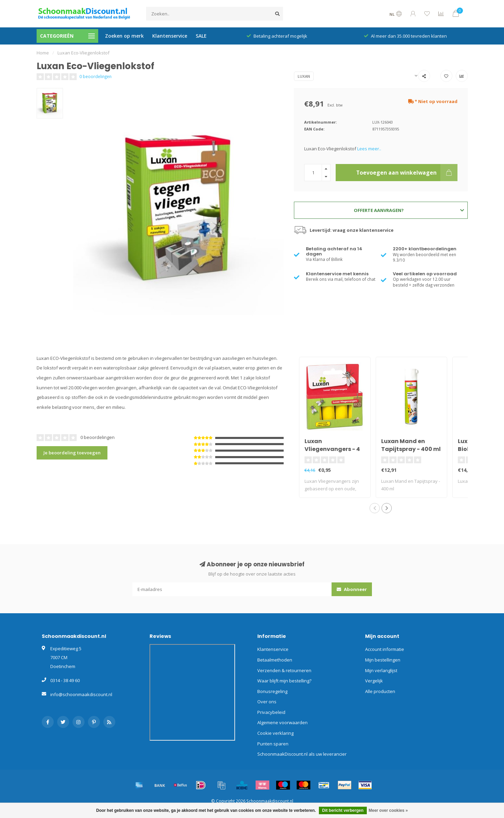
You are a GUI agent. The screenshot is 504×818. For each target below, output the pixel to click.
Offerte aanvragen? (409, 210)
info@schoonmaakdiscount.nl (81, 694)
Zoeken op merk (124, 36)
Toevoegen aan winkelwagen (407, 173)
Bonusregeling (272, 691)
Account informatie (385, 649)
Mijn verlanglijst (381, 670)
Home (43, 53)
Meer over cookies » (388, 810)
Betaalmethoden (275, 660)
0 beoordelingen (95, 76)
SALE (201, 36)
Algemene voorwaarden (282, 722)
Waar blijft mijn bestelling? (284, 681)
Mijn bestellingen (383, 660)
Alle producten (380, 691)
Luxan (304, 76)
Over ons (267, 702)
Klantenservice (170, 36)
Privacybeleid (271, 712)
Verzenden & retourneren (284, 670)
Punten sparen (273, 744)
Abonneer (352, 589)
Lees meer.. (369, 149)
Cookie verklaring (275, 733)
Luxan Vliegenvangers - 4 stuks (332, 449)
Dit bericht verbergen (343, 810)
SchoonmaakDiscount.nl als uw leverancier (302, 754)
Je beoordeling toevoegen (72, 453)
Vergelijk (374, 681)
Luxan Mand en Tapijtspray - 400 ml (411, 445)
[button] (375, 508)
